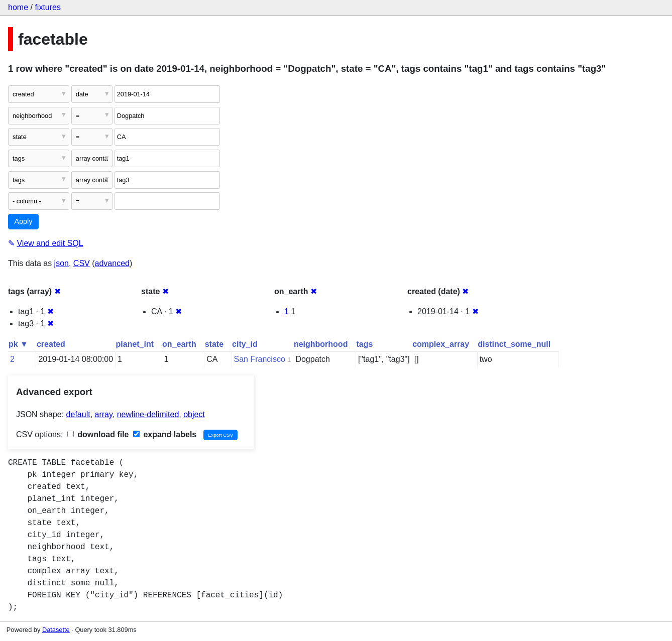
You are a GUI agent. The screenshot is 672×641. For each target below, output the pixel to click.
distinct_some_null (514, 344)
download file (98, 434)
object (194, 414)
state (214, 344)
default (78, 414)
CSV (82, 263)
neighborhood (321, 344)
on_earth (179, 344)
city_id (245, 344)
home (18, 7)
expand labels (165, 434)
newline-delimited (148, 414)
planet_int (135, 344)
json (62, 263)
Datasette (56, 630)
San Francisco (260, 359)
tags (364, 344)
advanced (112, 263)
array (104, 414)
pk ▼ (18, 344)
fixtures (48, 7)
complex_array (441, 344)
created (51, 344)
